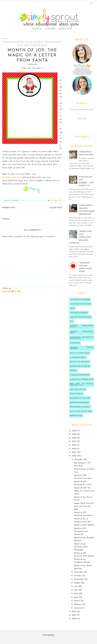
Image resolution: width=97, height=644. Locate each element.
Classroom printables (80, 375)
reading (73, 371)
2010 (75, 615)
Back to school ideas (80, 353)
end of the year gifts (80, 362)
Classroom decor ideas (80, 304)
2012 (74, 456)
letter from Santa (13, 42)
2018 (74, 438)
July (76, 586)
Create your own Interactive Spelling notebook (80, 237)
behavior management (80, 403)
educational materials (80, 407)
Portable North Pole (12, 177)
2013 (74, 452)
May (76, 594)
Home (5, 39)
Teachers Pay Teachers (80, 300)
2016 (74, 445)
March (77, 601)
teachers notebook (79, 313)
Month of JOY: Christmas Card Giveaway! (81, 531)
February (78, 604)
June (76, 590)
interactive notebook (80, 366)
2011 (74, 612)
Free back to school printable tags (82, 384)
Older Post (56, 208)
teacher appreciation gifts (82, 326)
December (79, 460)
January (78, 608)
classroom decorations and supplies (82, 338)
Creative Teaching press (81, 317)
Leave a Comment (11, 200)
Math (72, 308)
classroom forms (78, 357)
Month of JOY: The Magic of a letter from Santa (84, 491)
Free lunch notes (78, 389)
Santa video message (36, 45)
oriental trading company (82, 348)
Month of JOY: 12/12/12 (84, 525)
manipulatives (76, 416)
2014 (74, 449)
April (77, 597)
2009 (75, 619)
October (78, 576)
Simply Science (76, 394)
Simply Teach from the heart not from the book (84, 506)
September (79, 579)
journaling (75, 343)
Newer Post (9, 208)
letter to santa (34, 42)
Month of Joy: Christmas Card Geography (81, 547)
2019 (74, 434)
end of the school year (81, 411)
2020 (75, 431)
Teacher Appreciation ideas (82, 332)
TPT (72, 321)
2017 (74, 442)
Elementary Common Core (82, 379)
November (79, 572)
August (78, 583)
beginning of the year (80, 398)
